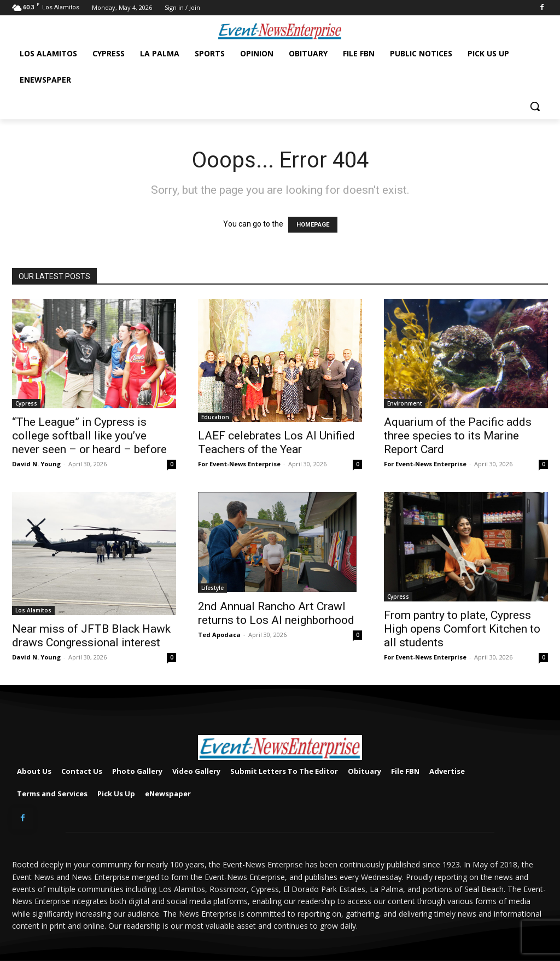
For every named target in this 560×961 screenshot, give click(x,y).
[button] (535, 106)
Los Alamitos (33, 610)
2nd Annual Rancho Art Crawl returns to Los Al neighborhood (276, 613)
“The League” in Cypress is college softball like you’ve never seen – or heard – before (89, 436)
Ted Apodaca (219, 635)
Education (215, 417)
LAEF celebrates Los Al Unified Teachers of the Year (276, 442)
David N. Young (36, 464)
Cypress (26, 403)
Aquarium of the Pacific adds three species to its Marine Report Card (458, 436)
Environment (405, 403)
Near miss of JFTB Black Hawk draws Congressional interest (91, 636)
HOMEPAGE (313, 225)
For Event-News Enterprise (239, 464)
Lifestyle (212, 588)
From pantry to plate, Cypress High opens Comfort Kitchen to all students (462, 629)
